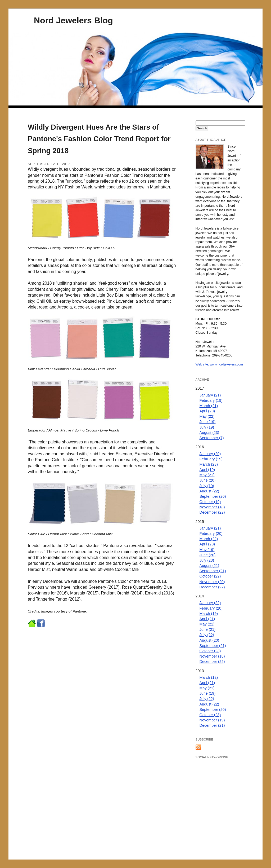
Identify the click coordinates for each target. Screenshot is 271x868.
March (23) (209, 464)
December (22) (212, 512)
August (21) (209, 566)
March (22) (209, 539)
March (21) (209, 406)
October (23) (210, 651)
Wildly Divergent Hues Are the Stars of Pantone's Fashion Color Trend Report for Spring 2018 (99, 139)
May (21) (207, 475)
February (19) (211, 400)
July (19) (207, 427)
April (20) (207, 411)
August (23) (209, 433)
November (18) (212, 507)
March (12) (209, 677)
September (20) (213, 496)
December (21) (212, 725)
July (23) (207, 560)
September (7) (212, 438)
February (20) (211, 534)
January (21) (210, 395)
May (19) (207, 550)
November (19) (212, 720)
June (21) (208, 629)
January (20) (210, 454)
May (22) (207, 416)
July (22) (207, 635)
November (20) (212, 582)
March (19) (209, 614)
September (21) (213, 571)
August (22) (209, 491)
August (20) (209, 640)
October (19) (210, 502)
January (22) (210, 603)
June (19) (208, 422)
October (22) (210, 576)
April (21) (207, 619)
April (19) (207, 470)
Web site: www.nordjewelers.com (219, 364)
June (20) (208, 480)
